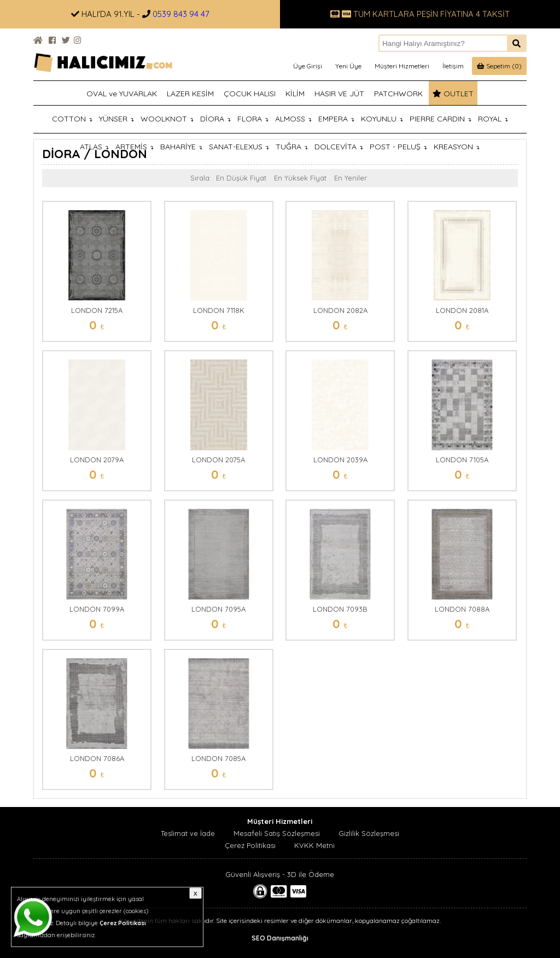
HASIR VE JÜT (339, 94)
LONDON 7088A (462, 609)
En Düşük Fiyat (241, 178)
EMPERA (336, 119)
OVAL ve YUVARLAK (122, 94)
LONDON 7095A (218, 609)
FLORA (253, 119)
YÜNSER (116, 119)
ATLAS (94, 147)
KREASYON (457, 147)
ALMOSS (293, 119)
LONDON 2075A (218, 460)
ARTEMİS (135, 147)
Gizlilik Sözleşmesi (369, 833)
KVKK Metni (314, 845)
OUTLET (453, 94)
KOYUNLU (382, 119)
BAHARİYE (181, 147)
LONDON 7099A (97, 609)
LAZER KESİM (190, 94)
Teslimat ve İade (188, 833)
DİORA (215, 119)
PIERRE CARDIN (441, 119)
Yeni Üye (348, 66)
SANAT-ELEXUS (239, 147)
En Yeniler (351, 178)
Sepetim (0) (499, 66)
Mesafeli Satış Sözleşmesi (277, 833)
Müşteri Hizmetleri (402, 66)
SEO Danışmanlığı (280, 938)
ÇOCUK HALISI (250, 94)
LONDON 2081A (462, 310)
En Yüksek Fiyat (300, 178)
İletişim (453, 66)
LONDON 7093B (340, 609)
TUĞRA (292, 147)
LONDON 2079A (97, 460)
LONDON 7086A (97, 758)
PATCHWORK (398, 94)
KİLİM (295, 94)
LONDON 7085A (218, 758)
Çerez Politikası (250, 845)
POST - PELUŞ (398, 147)
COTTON (72, 119)
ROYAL (493, 119)
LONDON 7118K (219, 310)
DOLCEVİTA (339, 147)
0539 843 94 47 (181, 14)
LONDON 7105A (462, 460)
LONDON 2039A (340, 460)
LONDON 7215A (97, 310)
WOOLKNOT (167, 119)
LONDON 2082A (340, 310)
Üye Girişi (308, 66)
